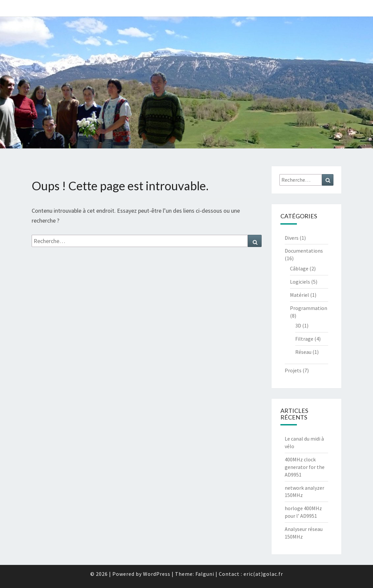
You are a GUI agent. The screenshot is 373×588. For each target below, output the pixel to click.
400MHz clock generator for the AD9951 (305, 467)
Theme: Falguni (195, 574)
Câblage (299, 268)
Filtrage (304, 339)
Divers (292, 238)
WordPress (157, 574)
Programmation (309, 308)
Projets (293, 370)
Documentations (304, 251)
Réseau (303, 352)
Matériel (300, 295)
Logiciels (300, 282)
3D (298, 325)
